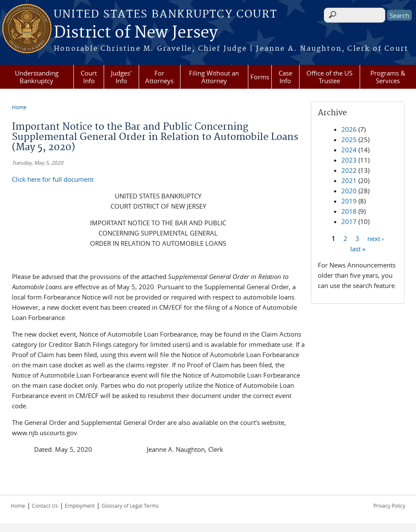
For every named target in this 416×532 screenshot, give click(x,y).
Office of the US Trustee (329, 77)
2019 (349, 201)
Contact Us (45, 506)
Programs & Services (388, 77)
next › (376, 238)
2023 (349, 160)
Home (19, 107)
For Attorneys (159, 77)
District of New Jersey (136, 33)
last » (358, 248)
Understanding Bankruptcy (37, 77)
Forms (260, 77)
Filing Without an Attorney (214, 77)
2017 (349, 221)
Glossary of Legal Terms (130, 506)
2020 (349, 191)
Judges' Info (121, 77)
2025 (349, 140)
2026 (349, 129)
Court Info (89, 77)
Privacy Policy (389, 506)
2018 (349, 211)
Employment (80, 506)
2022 (349, 170)
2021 (349, 180)
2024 (349, 150)
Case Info (285, 77)
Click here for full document (53, 179)
